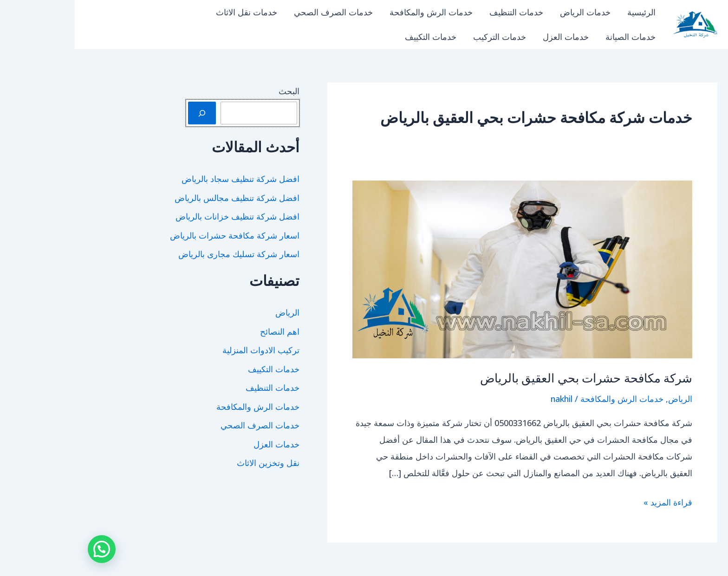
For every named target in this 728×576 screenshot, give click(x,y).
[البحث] (127, 113)
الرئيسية (567, 12)
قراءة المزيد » (593, 502)
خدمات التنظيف (442, 12)
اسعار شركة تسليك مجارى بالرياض (164, 254)
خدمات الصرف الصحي (259, 12)
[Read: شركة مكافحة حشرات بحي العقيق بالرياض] (448, 268)
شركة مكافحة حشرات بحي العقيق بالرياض (512, 379)
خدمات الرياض (510, 12)
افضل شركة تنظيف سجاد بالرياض (166, 179)
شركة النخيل (641, 38)
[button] (27, 549)
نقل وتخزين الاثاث (193, 463)
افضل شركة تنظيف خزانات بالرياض (163, 216)
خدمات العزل (491, 37)
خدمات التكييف (356, 37)
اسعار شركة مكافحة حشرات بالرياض (160, 235)
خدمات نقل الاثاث (172, 12)
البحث (214, 91)
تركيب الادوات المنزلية (186, 350)
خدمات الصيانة (556, 37)
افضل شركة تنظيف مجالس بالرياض (162, 198)
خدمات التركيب (425, 37)
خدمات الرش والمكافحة (356, 12)
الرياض (605, 399)
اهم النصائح (205, 331)
